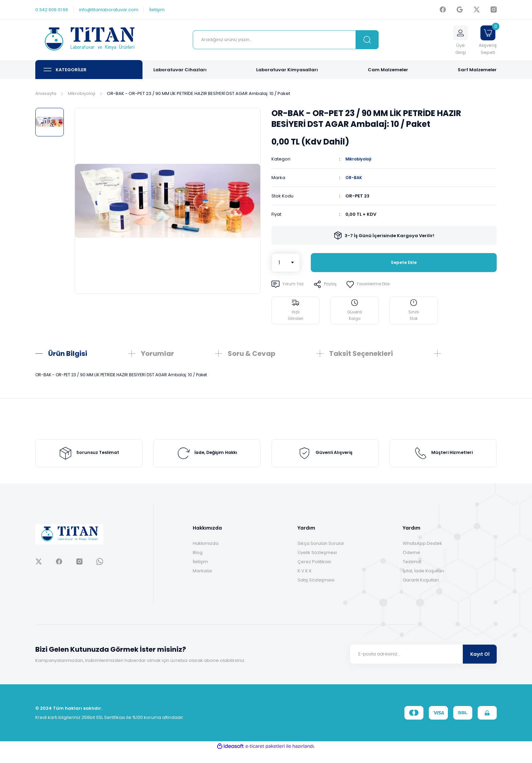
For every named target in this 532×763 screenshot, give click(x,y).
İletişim (200, 574)
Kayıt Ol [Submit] (480, 666)
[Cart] (488, 40)
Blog (198, 564)
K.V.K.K (305, 583)
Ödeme (411, 564)
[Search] (286, 40)
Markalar (203, 583)
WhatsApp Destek (422, 555)
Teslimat (412, 574)
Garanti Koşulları (421, 592)
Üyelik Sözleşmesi (317, 564)
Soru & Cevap (252, 353)
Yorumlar (157, 353)
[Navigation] (89, 70)
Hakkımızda (206, 555)
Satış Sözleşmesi (316, 592)
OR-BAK (355, 177)
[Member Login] (460, 40)
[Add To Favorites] (378, 284)
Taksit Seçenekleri (361, 353)
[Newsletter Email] (423, 666)
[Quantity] (286, 262)
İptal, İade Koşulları (423, 583)
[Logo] (89, 40)
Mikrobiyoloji (361, 159)
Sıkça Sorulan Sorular (321, 555)
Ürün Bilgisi (68, 353)
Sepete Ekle (404, 262)
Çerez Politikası (314, 574)
